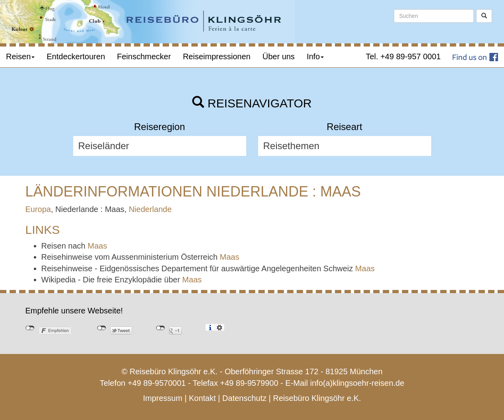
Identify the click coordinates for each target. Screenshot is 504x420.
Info (315, 56)
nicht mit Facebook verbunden (30, 328)
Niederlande (150, 209)
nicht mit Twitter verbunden (102, 328)
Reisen (20, 56)
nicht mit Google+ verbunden (161, 328)
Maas (97, 246)
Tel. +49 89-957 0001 (404, 56)
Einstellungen (220, 327)
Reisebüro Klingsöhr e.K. (317, 398)
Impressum (162, 398)
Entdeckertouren (76, 56)
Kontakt (202, 398)
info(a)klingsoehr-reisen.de (357, 383)
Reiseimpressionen (217, 56)
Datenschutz (244, 398)
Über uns (279, 56)
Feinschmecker (144, 56)
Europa (38, 209)
